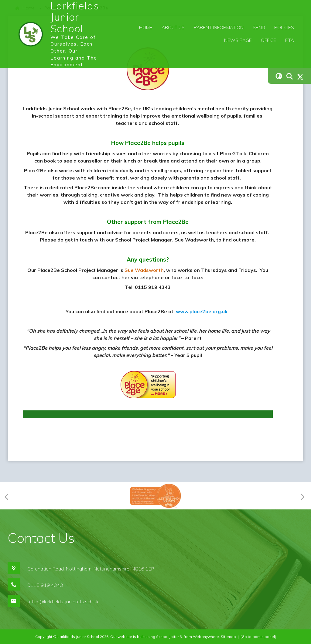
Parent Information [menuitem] (219, 27)
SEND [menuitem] (259, 27)
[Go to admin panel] (258, 637)
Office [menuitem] (268, 40)
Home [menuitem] (146, 27)
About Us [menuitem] (173, 27)
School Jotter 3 (169, 637)
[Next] (302, 496)
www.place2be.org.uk (202, 311)
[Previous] (8, 496)
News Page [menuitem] (238, 40)
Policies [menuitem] (284, 27)
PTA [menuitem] (290, 40)
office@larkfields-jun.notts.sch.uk (63, 601)
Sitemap (228, 637)
